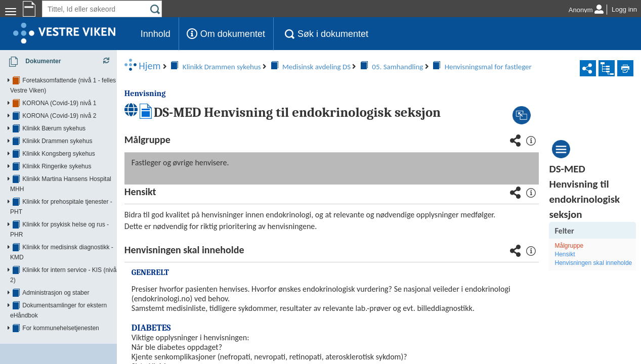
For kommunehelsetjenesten (60, 257)
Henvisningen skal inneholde (588, 267)
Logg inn (624, 9)
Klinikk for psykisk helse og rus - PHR (73, 194)
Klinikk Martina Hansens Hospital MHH (74, 169)
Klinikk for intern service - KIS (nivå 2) (73, 219)
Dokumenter (32, 62)
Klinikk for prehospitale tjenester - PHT (74, 181)
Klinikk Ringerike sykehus (57, 156)
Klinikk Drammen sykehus (57, 131)
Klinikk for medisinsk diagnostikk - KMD (75, 207)
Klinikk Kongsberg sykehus (58, 144)
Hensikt (573, 254)
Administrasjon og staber (56, 232)
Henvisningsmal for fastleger (351, 67)
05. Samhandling (261, 67)
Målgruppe (578, 246)
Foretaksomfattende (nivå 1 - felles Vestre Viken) (88, 80)
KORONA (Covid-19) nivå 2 (59, 106)
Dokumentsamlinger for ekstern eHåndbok (79, 245)
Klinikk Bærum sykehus (54, 118)
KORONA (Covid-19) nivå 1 (59, 93)
